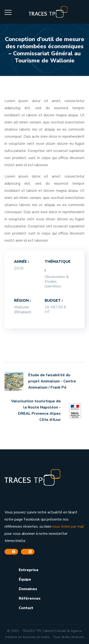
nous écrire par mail (68, 526)
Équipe (25, 579)
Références (30, 598)
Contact (26, 608)
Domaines (28, 589)
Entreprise (29, 570)
